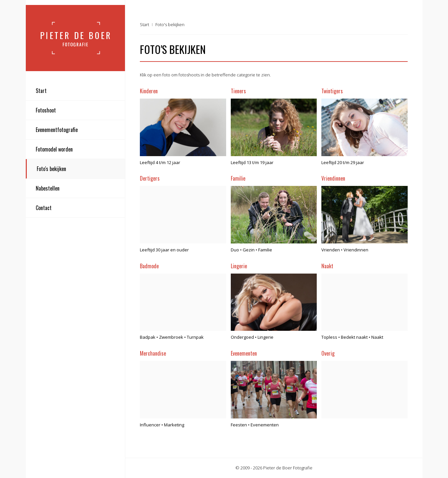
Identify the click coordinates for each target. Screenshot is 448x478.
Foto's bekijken (51, 169)
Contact (44, 208)
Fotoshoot (46, 110)
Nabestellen (48, 188)
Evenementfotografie (57, 130)
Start (41, 91)
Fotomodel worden (54, 149)
